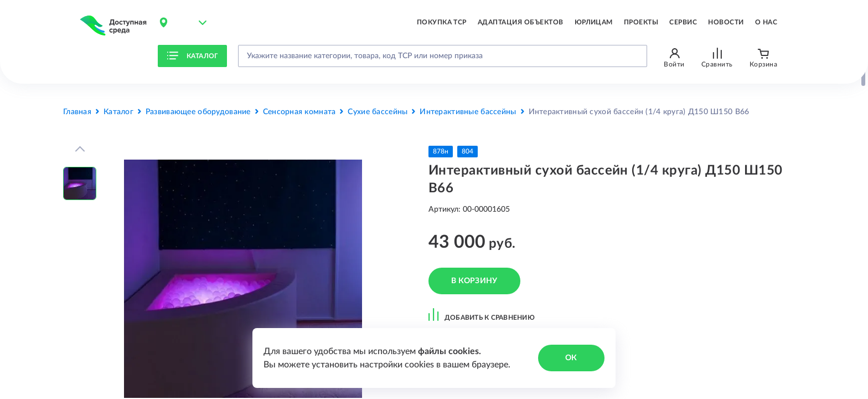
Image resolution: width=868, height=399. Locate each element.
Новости (726, 22)
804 (467, 151)
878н (441, 151)
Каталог (193, 56)
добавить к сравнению (482, 314)
